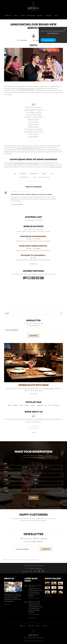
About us (23, 626)
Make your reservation (33, 452)
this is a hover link (57, 167)
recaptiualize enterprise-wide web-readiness (26, 163)
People (6, 480)
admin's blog (24, 177)
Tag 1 (15, 174)
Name (36, 480)
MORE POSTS (33, 264)
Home (5, 560)
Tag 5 (52, 174)
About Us (8, 16)
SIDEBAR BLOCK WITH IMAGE (33, 385)
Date (6, 464)
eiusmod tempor (49, 389)
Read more (7, 604)
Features (48, 16)
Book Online (31, 16)
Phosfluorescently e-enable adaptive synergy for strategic (31, 194)
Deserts (9, 405)
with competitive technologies (26, 88)
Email (6, 488)
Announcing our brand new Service (35, 586)
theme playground (53, 33)
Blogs (9, 560)
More (33, 433)
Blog (56, 16)
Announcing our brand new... (33, 236)
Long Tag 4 (44, 174)
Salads (22, 405)
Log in (34, 177)
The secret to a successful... (33, 255)
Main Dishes (16, 405)
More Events (32, 618)
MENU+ (33, 8)
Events (23, 16)
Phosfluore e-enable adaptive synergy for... (35, 602)
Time (6, 472)
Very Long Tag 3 (34, 174)
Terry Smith (34, 426)
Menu (16, 16)
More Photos (48, 596)
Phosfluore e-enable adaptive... (33, 246)
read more (34, 394)
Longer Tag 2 (23, 174)
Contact (39, 16)
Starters (27, 405)
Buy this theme (48, 40)
